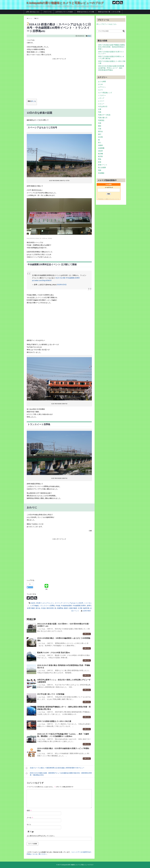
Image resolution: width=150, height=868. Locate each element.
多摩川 (89, 606)
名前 (29, 810)
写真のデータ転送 (104, 115)
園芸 (100, 126)
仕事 (100, 109)
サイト (29, 825)
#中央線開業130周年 (73, 278)
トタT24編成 (34, 606)
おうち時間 (102, 82)
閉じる (33, 101)
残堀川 (66, 608)
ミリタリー (102, 95)
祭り (100, 143)
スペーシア (59, 603)
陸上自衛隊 (102, 168)
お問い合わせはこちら (33, 12)
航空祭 (100, 156)
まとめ (100, 84)
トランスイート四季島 (47, 606)
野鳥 (100, 159)
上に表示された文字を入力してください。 (41, 836)
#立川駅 (63, 278)
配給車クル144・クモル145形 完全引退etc (54, 653)
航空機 (100, 154)
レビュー (101, 104)
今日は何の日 (103, 107)
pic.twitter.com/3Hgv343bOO (42, 280)
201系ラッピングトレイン (45, 603)
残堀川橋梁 (73, 608)
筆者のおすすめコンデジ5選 (86, 12)
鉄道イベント (103, 165)
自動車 (100, 145)
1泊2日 (33, 603)
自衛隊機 (101, 148)
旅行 (100, 134)
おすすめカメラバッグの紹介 (64, 12)
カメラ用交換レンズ (105, 93)
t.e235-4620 (87, 611)
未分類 (100, 137)
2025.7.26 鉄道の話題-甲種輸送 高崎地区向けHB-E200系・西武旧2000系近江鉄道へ (111, 47)
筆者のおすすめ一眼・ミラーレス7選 (109, 12)
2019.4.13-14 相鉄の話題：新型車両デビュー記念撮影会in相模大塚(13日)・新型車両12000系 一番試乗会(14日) (59, 774)
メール (30, 818)
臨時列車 (86, 608)
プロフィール (47, 12)
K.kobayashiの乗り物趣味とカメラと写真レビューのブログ (65, 3)
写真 (100, 112)
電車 (100, 170)
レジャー (101, 101)
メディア (101, 98)
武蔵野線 (60, 608)
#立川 (57, 278)
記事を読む (87, 634)
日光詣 (43, 608)
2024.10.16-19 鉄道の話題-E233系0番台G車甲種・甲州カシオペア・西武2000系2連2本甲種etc (111, 68)
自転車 (100, 151)
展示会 (38, 608)
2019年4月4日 (62, 285)
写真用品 (101, 120)
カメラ (100, 90)
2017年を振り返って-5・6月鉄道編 (51, 694)
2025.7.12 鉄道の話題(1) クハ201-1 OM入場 (54, 721)
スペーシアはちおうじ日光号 (73, 603)
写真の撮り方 (103, 118)
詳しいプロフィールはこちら (107, 24)
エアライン (102, 87)
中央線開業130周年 (79, 606)
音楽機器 (101, 173)
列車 (100, 123)
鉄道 (89, 36)
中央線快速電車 (66, 606)
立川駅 (80, 608)
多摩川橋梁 (31, 608)
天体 (100, 129)
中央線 (58, 606)
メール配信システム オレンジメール (111, 199)
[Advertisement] (59, 81)
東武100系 (50, 608)
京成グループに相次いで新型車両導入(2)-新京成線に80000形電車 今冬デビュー (55, 768)
